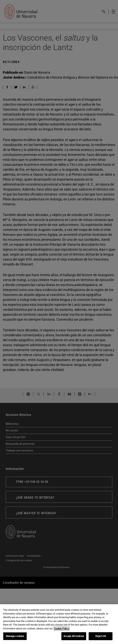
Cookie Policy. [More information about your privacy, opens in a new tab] (62, 629)
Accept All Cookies (74, 637)
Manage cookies (15, 637)
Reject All (100, 637)
